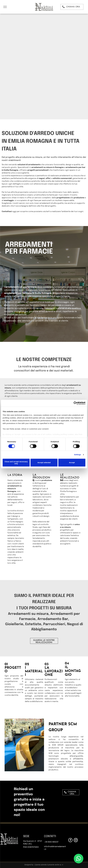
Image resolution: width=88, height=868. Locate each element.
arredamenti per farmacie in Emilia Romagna (28, 293)
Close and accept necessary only (16, 463)
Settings (78, 455)
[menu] (5, 7)
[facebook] (70, 840)
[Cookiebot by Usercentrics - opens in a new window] (75, 403)
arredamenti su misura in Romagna (47, 167)
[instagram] (76, 840)
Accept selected (44, 463)
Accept (72, 463)
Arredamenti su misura (28, 614)
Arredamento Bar (53, 619)
